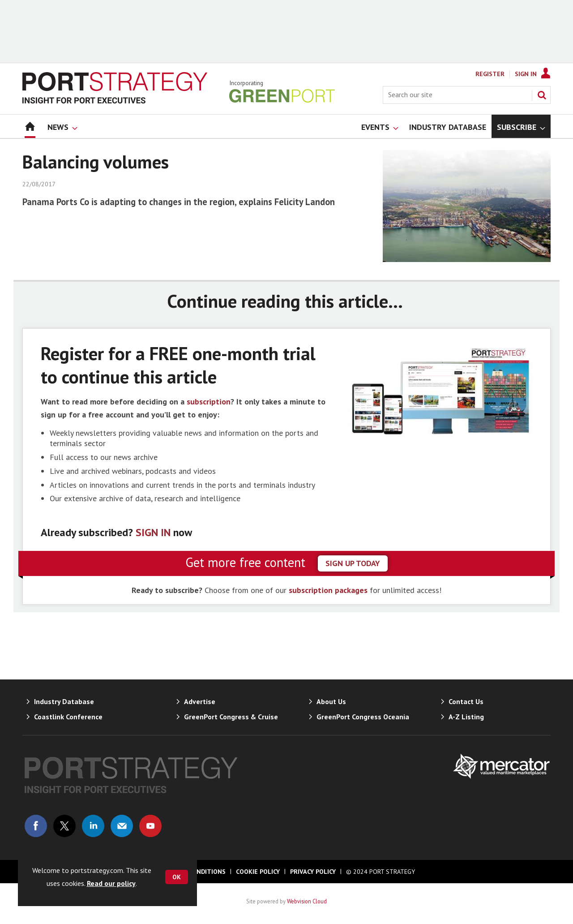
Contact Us (466, 701)
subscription (209, 402)
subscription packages (328, 590)
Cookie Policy (258, 872)
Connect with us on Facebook (36, 826)
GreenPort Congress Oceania (363, 717)
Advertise (200, 701)
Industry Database (64, 701)
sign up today (353, 563)
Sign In (526, 74)
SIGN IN (153, 532)
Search (542, 95)
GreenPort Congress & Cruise (231, 717)
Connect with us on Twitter (64, 826)
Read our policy (111, 883)
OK (177, 877)
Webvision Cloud (307, 901)
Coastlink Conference (68, 717)
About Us (331, 701)
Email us (122, 826)
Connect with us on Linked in (93, 826)
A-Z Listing (466, 717)
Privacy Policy (313, 872)
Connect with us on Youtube (150, 826)
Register (490, 74)
